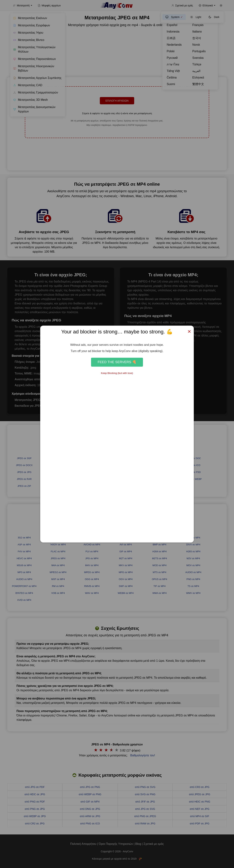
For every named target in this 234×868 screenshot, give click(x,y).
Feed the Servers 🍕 (117, 362)
